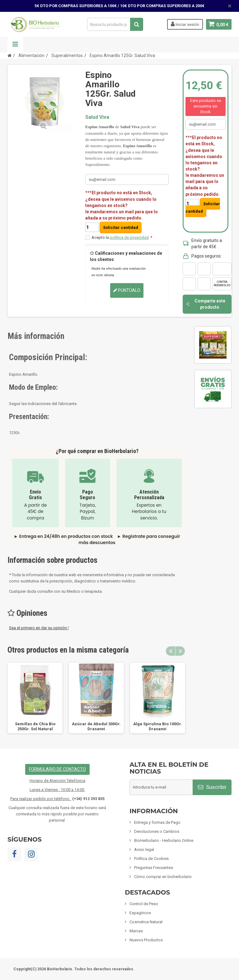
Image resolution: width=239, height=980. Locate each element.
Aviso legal (144, 850)
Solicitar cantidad (121, 227)
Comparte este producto (206, 304)
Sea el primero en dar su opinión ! (39, 628)
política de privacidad (129, 237)
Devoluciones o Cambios (157, 831)
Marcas (136, 931)
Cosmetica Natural (146, 922)
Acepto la (122, 237)
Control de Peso (144, 904)
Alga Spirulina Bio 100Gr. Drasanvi (158, 726)
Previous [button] (171, 651)
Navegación (15, 45)
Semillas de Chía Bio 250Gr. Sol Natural (35, 726)
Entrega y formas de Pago (157, 822)
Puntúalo (127, 290)
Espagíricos (140, 913)
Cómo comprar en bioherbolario (163, 877)
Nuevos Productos (146, 940)
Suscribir (212, 787)
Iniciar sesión (185, 24)
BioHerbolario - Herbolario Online (164, 840)
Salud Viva (97, 117)
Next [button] (180, 651)
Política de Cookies (151, 859)
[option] (35, 698)
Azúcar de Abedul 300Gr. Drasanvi (96, 726)
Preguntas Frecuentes (154, 868)
